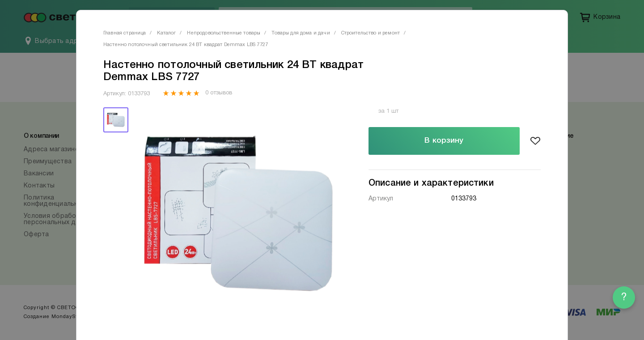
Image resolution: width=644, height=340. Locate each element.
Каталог (166, 33)
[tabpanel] (238, 214)
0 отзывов (218, 93)
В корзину (444, 141)
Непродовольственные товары (224, 33)
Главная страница (125, 33)
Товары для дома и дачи (301, 33)
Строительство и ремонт (371, 33)
